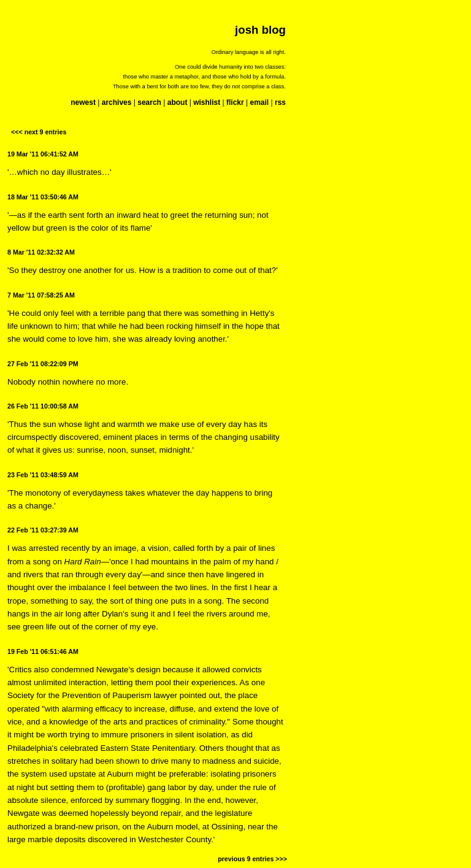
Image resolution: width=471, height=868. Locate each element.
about (178, 102)
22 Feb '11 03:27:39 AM (43, 530)
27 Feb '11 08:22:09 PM (43, 364)
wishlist (207, 102)
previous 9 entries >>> (252, 859)
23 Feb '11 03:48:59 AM (43, 475)
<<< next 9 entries (39, 132)
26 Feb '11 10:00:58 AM (43, 406)
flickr (235, 102)
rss (280, 102)
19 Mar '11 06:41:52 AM (43, 154)
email (259, 102)
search (149, 102)
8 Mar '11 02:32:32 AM (41, 252)
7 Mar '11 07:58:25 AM (41, 295)
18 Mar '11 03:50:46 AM (43, 197)
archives (117, 102)
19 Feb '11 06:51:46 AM (43, 651)
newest (83, 102)
